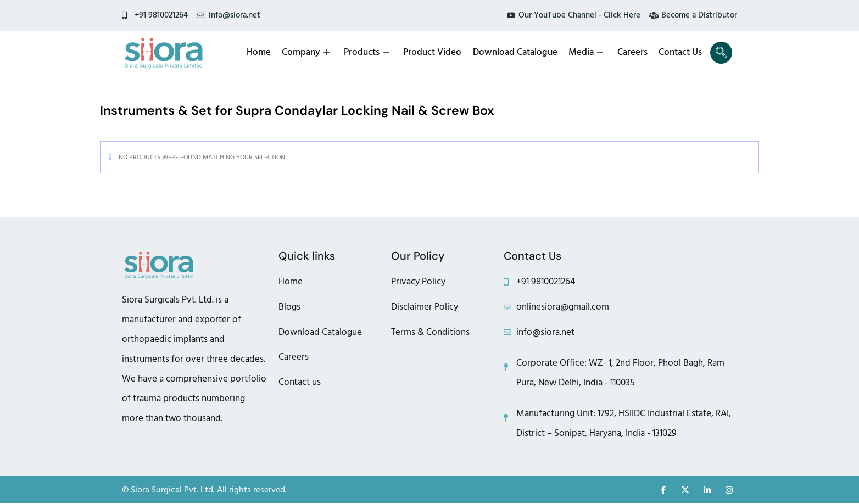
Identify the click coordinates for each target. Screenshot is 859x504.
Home (259, 53)
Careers (632, 53)
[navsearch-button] (721, 53)
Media (586, 53)
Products (367, 53)
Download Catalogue (515, 53)
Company (306, 53)
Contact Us (680, 53)
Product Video (433, 53)
